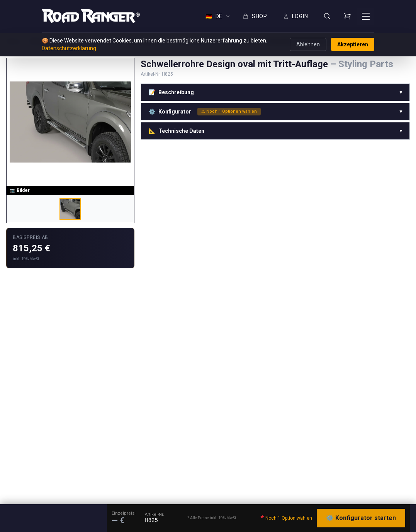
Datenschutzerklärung (69, 48)
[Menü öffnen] (366, 16)
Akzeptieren (353, 44)
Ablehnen (308, 44)
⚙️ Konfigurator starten (361, 518)
